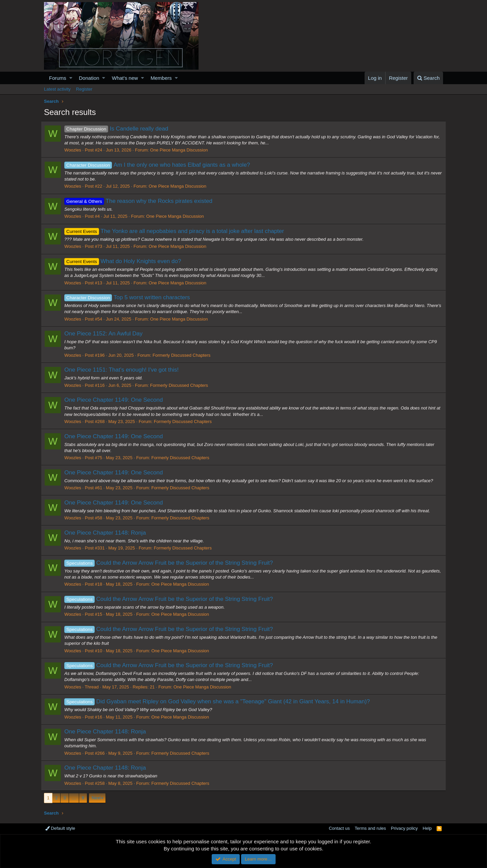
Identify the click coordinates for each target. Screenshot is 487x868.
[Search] (428, 78)
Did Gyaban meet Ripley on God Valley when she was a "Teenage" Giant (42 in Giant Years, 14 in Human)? (220, 701)
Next (96, 798)
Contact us (339, 828)
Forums (58, 78)
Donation (89, 78)
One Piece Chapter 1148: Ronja (108, 533)
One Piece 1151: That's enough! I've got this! (124, 370)
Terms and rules (370, 828)
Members (161, 78)
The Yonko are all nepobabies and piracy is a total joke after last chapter (177, 231)
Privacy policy (404, 828)
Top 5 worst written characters (130, 297)
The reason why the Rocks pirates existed (141, 201)
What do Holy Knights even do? (126, 261)
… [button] (74, 798)
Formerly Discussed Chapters (184, 355)
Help (427, 828)
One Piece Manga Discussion (182, 150)
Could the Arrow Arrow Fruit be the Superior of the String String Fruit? (172, 563)
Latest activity (57, 89)
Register (84, 89)
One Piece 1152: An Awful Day (106, 334)
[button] (71, 78)
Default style (60, 828)
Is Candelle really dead (119, 129)
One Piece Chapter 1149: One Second (117, 400)
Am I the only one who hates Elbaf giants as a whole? (160, 165)
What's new (125, 78)
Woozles (76, 150)
